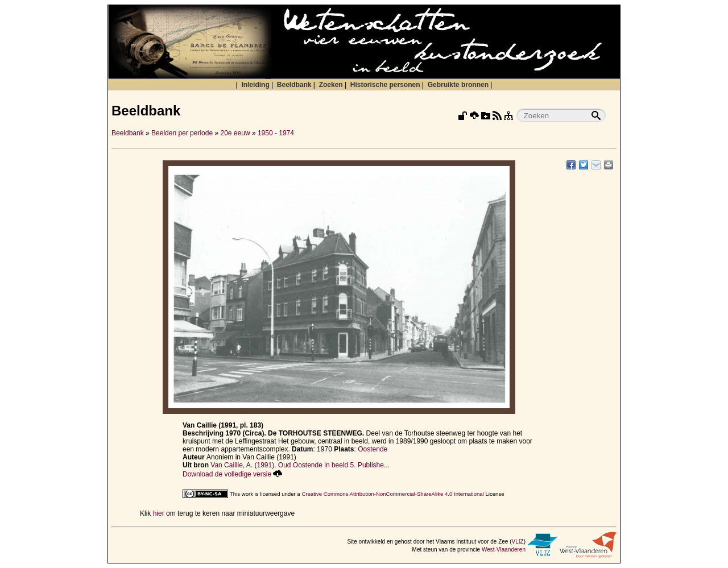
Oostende (373, 449)
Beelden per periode (182, 133)
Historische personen (385, 85)
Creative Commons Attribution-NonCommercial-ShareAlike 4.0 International (392, 494)
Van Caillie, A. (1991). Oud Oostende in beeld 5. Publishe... (300, 465)
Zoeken (331, 85)
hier (159, 513)
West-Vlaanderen (504, 550)
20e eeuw (235, 133)
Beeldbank (294, 85)
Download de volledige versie (232, 474)
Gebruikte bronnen (458, 85)
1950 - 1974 (276, 133)
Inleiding (255, 85)
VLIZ (518, 542)
